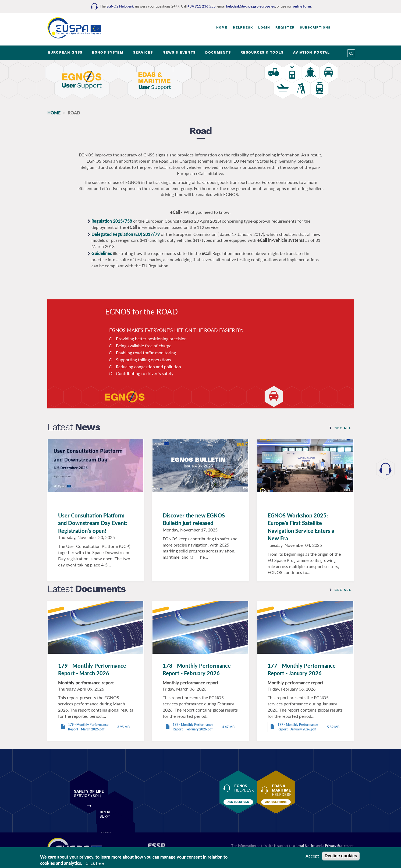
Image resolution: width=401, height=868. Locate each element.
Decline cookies (341, 856)
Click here (95, 863)
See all (343, 431)
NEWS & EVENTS (179, 52)
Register (285, 27)
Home (222, 27)
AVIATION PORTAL (312, 52)
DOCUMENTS (218, 52)
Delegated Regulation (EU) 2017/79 (126, 237)
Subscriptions (315, 27)
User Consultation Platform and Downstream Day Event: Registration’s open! (93, 526)
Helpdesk (243, 27)
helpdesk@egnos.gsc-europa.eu (251, 6)
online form (302, 6)
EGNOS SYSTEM (108, 52)
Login (264, 27)
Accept (312, 856)
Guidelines (102, 256)
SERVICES (143, 52)
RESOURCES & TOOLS (262, 52)
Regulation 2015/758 (112, 224)
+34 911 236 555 (202, 6)
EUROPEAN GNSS (65, 52)
